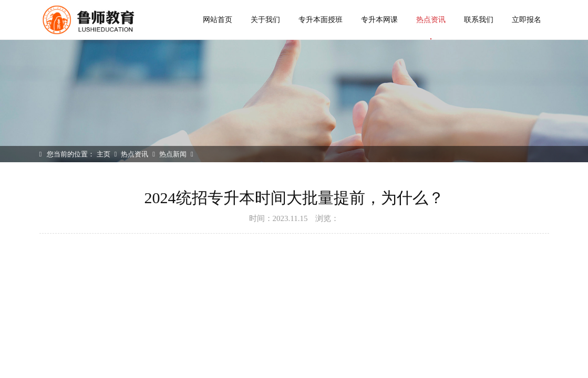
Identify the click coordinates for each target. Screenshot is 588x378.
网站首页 (218, 20)
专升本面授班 (321, 20)
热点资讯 (431, 28)
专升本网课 (379, 20)
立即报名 (527, 20)
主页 (104, 154)
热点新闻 (173, 154)
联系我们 (479, 20)
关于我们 (265, 20)
